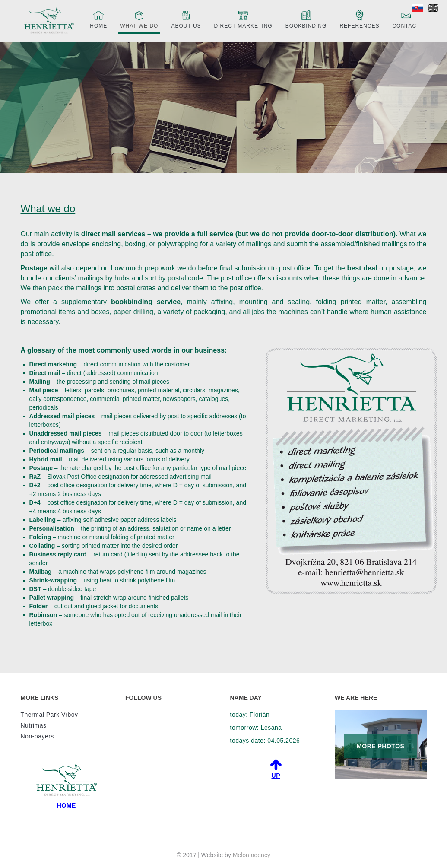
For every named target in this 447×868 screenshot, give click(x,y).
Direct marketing (243, 19)
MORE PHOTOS (380, 746)
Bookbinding (306, 19)
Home (98, 19)
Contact (406, 19)
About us (186, 19)
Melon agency (252, 855)
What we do (139, 19)
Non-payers (37, 736)
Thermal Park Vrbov (49, 715)
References (359, 19)
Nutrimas (34, 725)
